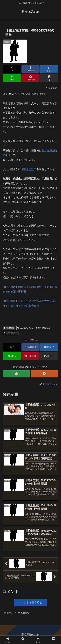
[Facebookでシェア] (30, 69)
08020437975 (43, 328)
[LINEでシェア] (12, 78)
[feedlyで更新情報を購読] (16, 374)
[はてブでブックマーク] (49, 69)
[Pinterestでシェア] (30, 78)
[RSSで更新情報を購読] (45, 374)
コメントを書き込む (30, 602)
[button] (49, 78)
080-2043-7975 (25, 328)
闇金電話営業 (11, 333)
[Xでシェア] (12, 69)
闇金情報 (9, 328)
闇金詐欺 (29, 169)
